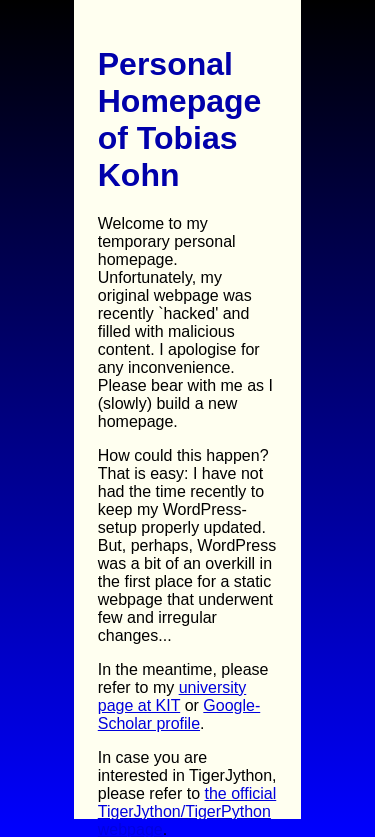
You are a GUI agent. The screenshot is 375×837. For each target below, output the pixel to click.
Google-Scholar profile (179, 714)
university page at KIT (172, 696)
